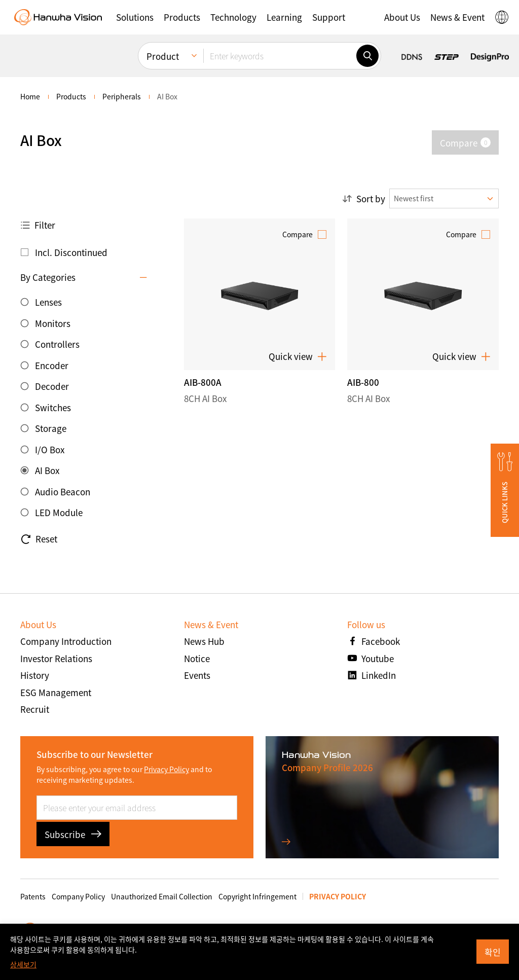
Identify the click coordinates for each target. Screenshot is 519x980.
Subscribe (73, 834)
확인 (493, 952)
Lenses (48, 302)
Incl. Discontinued (71, 252)
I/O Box (50, 449)
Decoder (52, 386)
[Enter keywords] (280, 56)
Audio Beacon (63, 492)
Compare (298, 234)
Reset (39, 539)
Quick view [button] (298, 356)
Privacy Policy (166, 769)
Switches (53, 407)
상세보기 (23, 964)
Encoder (52, 365)
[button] (135, 17)
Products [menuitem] (71, 96)
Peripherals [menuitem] (122, 96)
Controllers (57, 344)
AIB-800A (203, 382)
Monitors (53, 323)
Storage (51, 428)
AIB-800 (363, 382)
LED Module (59, 512)
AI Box (47, 470)
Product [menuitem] (163, 56)
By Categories (48, 277)
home (30, 96)
